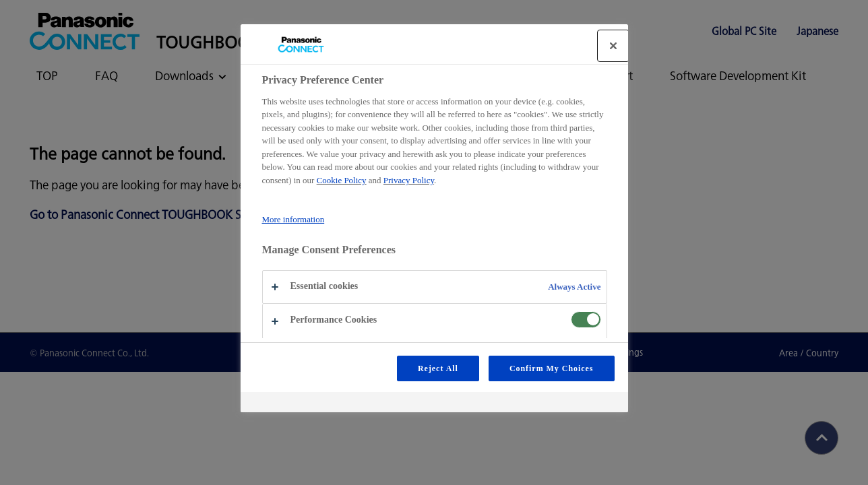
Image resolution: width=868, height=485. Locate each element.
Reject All (438, 368)
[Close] (613, 46)
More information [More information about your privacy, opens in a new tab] (293, 219)
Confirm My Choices (552, 368)
